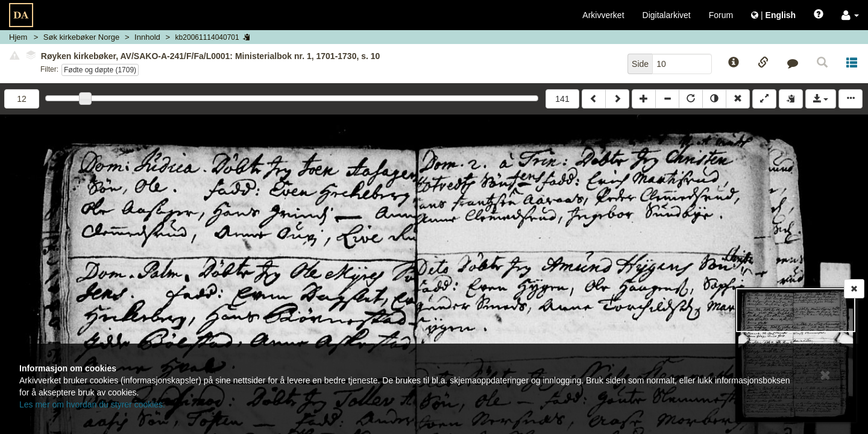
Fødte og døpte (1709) (100, 70)
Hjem (18, 37)
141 (562, 99)
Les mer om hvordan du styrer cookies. (92, 404)
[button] (850, 15)
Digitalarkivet (667, 15)
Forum (721, 15)
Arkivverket (603, 15)
